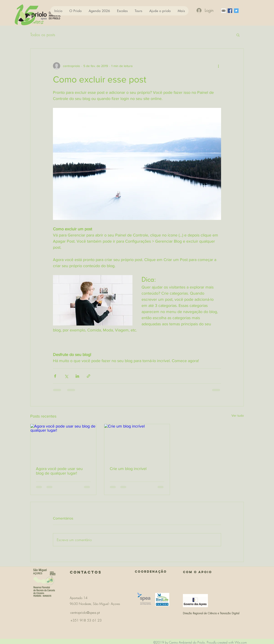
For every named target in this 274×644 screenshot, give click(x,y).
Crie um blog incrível (128, 469)
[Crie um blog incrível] (137, 443)
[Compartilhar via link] (88, 376)
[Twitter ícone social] (236, 11)
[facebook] (230, 11)
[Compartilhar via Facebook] (55, 376)
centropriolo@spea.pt (85, 613)
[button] (238, 35)
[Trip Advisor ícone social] (224, 11)
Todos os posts (43, 35)
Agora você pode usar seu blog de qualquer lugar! (59, 471)
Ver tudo (238, 415)
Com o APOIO (197, 572)
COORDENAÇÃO (151, 572)
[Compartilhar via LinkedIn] (77, 376)
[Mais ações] (218, 66)
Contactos (86, 572)
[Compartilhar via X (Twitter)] (66, 376)
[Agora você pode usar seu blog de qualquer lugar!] (63, 443)
